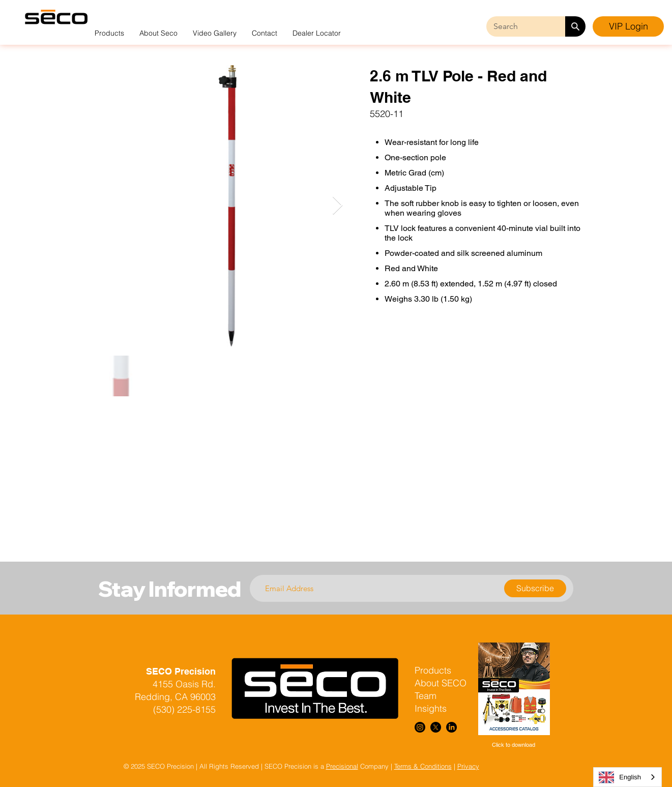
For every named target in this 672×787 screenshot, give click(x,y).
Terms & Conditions (423, 766)
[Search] (575, 26)
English (620, 777)
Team (426, 696)
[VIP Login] (628, 26)
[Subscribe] (535, 588)
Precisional (342, 766)
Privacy (468, 766)
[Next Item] (338, 206)
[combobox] (627, 777)
